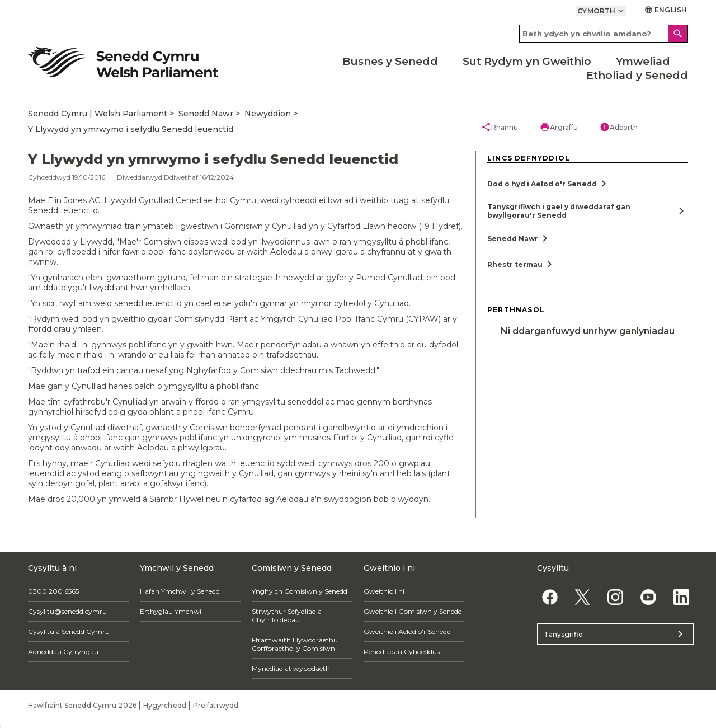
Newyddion (268, 114)
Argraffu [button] (559, 127)
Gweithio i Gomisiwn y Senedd (413, 611)
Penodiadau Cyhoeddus (402, 652)
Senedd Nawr (206, 114)
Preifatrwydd (216, 705)
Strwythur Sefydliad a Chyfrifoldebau (287, 616)
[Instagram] (616, 597)
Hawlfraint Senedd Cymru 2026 (82, 705)
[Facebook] (550, 597)
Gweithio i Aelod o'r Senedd (407, 631)
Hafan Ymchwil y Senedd (180, 591)
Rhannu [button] (500, 127)
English (666, 10)
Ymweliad (643, 61)
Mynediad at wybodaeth (291, 668)
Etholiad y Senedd (637, 75)
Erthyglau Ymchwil (171, 611)
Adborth (619, 127)
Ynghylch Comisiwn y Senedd (300, 591)
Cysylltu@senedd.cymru (67, 611)
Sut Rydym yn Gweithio (527, 61)
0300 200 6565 (53, 591)
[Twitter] (583, 597)
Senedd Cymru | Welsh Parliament (98, 114)
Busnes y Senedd (390, 61)
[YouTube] (648, 597)
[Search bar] (604, 34)
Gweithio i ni (384, 591)
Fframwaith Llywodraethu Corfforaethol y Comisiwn (295, 644)
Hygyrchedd (165, 705)
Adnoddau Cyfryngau (63, 652)
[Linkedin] (681, 597)
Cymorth (601, 11)
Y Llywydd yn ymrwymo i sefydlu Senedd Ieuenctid (131, 129)
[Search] (678, 34)
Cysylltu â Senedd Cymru (69, 631)
